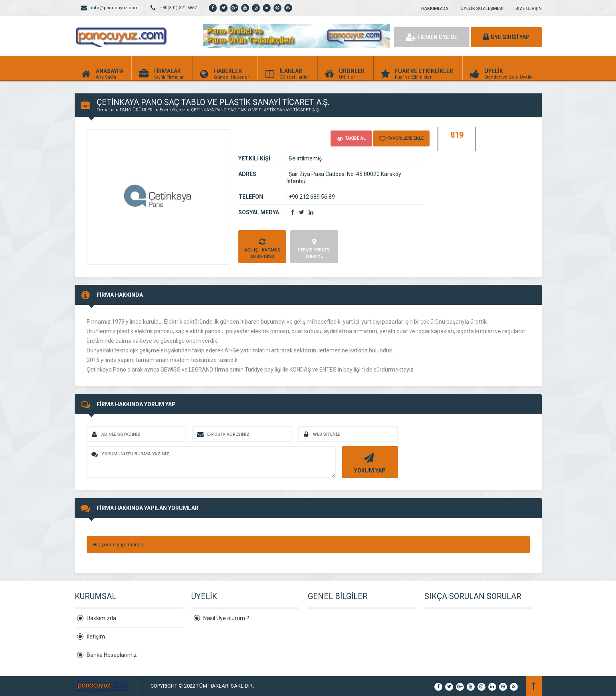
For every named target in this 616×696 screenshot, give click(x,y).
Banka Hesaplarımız (112, 655)
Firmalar (105, 110)
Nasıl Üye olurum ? (226, 618)
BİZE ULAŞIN (529, 9)
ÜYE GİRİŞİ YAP (506, 37)
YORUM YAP (369, 462)
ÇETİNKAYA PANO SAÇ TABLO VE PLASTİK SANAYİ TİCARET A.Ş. (256, 110)
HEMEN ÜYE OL (432, 37)
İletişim (96, 637)
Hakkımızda (101, 618)
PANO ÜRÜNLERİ (137, 110)
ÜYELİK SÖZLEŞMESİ (482, 9)
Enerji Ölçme (172, 110)
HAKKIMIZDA (435, 9)
